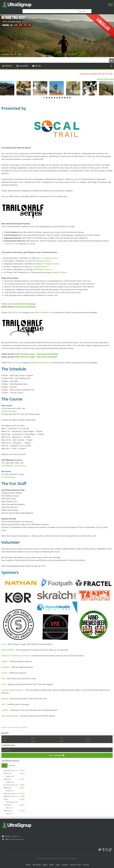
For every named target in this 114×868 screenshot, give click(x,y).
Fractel (4, 673)
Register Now (50, 258)
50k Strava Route (9, 411)
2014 (88, 741)
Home (28, 865)
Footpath (5, 667)
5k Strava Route (8, 477)
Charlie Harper (11, 794)
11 (70, 98)
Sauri (4, 684)
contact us (15, 836)
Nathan (5, 661)
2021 (61, 738)
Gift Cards (37, 865)
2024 (5, 738)
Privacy (86, 865)
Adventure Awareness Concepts (16, 656)
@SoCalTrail (13, 312)
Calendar (22, 66)
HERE (43, 566)
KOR (3, 679)
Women (12, 765)
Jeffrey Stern (10, 785)
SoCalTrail (7, 750)
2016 (33, 741)
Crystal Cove (10, 244)
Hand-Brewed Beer (10, 716)
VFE (3, 704)
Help (58, 865)
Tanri (4, 644)
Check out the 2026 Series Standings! (19, 304)
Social (37, 66)
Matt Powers (10, 796)
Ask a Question (57, 755)
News (45, 865)
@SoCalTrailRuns (42, 312)
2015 (61, 741)
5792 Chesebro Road (12, 22)
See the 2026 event (105, 79)
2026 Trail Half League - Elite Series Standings (35, 357)
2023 (33, 738)
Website (7, 66)
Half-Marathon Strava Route (14, 466)
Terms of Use (75, 865)
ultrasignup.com (17, 839)
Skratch (5, 699)
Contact (65, 865)
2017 (5, 741)
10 (67, 98)
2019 (88, 738)
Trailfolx (5, 710)
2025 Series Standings (25, 307)
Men (5, 766)
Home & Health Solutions (12, 690)
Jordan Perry (10, 771)
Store (52, 865)
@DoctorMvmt (8, 650)
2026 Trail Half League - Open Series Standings (36, 354)
